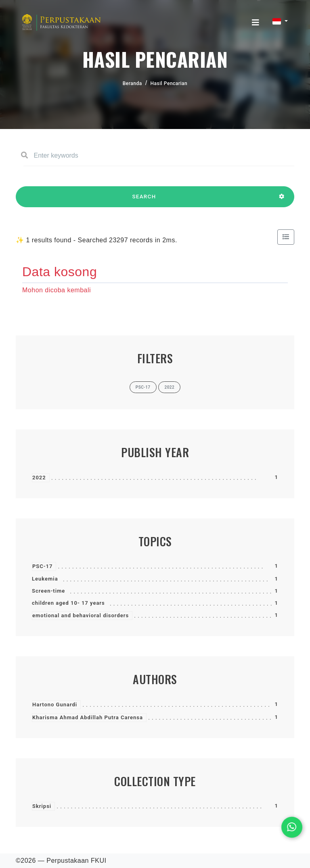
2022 (39, 478)
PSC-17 (42, 566)
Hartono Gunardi (55, 705)
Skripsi (42, 806)
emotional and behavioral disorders (81, 615)
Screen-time (48, 591)
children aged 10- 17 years (68, 603)
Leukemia (45, 579)
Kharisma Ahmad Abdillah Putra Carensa (88, 717)
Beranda (132, 83)
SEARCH (144, 200)
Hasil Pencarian (169, 83)
